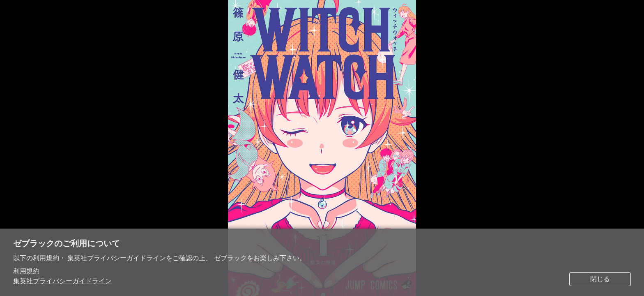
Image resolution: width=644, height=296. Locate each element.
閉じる (600, 279)
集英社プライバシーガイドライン (62, 281)
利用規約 (26, 271)
